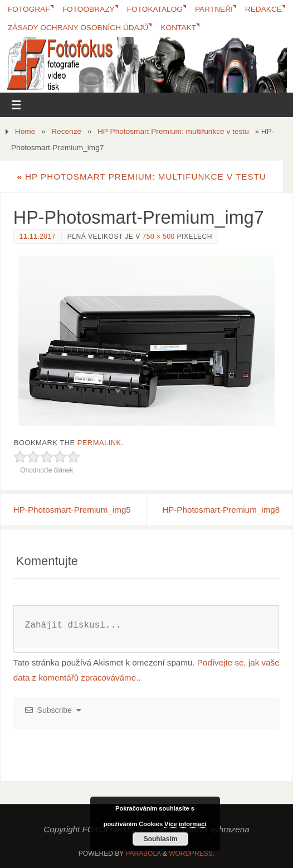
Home (25, 131)
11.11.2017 (38, 237)
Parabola (143, 853)
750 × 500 (159, 237)
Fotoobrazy (89, 9)
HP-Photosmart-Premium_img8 (221, 510)
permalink (99, 443)
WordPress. (192, 853)
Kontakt (178, 28)
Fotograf (29, 9)
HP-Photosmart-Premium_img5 (72, 510)
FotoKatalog (155, 9)
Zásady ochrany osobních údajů (78, 28)
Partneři (214, 9)
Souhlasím (161, 839)
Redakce (263, 9)
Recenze (66, 131)
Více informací (185, 824)
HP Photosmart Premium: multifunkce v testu (173, 131)
